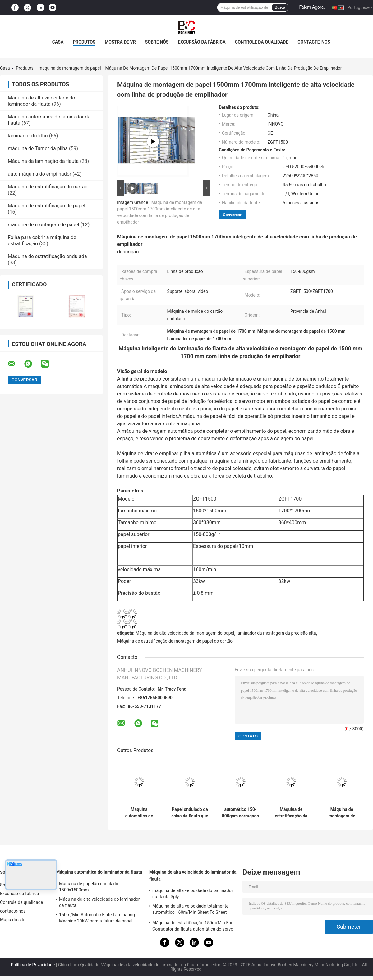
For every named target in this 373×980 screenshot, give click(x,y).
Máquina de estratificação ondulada (47, 256)
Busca (280, 7)
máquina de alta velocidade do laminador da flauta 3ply (193, 894)
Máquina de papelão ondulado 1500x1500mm (89, 887)
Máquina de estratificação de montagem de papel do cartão (175, 641)
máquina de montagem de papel (70, 68)
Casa (58, 42)
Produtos (84, 42)
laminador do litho (28, 136)
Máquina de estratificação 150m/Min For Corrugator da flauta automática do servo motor (193, 927)
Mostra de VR (120, 42)
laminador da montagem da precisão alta (276, 633)
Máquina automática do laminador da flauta (99, 872)
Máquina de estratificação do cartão (48, 187)
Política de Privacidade (33, 965)
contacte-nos (314, 42)
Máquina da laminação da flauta (43, 161)
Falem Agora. (312, 7)
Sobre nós (157, 42)
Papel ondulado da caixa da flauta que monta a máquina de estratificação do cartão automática (190, 813)
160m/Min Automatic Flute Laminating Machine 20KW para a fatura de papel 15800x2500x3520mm (97, 919)
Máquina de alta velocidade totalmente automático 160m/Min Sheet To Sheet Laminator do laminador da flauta (190, 910)
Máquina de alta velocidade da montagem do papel (185, 633)
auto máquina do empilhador (39, 174)
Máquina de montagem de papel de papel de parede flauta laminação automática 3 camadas (342, 813)
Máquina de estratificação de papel (46, 206)
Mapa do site (13, 920)
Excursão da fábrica (202, 42)
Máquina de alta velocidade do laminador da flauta (41, 101)
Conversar (232, 215)
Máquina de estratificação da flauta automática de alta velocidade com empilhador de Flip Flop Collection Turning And (291, 813)
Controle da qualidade (262, 42)
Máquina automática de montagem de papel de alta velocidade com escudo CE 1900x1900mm (139, 813)
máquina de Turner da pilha (38, 148)
